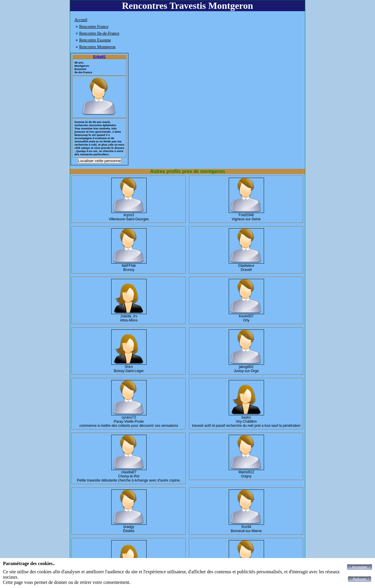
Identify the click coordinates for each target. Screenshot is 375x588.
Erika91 (99, 57)
